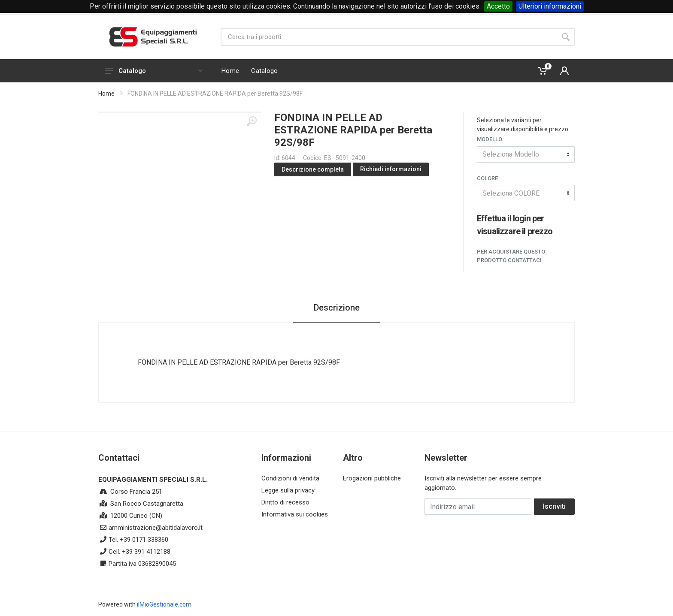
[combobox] (526, 154)
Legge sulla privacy (288, 490)
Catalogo (154, 71)
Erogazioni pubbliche (372, 478)
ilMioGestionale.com (164, 604)
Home (106, 94)
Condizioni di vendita (290, 478)
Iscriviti (554, 506)
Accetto (498, 6)
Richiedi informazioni (391, 169)
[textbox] (526, 154)
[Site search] (389, 37)
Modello (490, 139)
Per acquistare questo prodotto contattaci (511, 256)
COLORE (487, 178)
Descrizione (337, 308)
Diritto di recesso (285, 502)
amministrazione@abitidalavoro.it (156, 528)
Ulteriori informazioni (550, 6)
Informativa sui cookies (295, 514)
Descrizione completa (313, 169)
